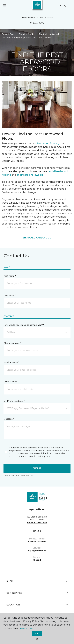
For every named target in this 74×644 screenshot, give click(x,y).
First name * (10, 276)
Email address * (11, 362)
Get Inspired (37, 593)
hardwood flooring (48, 143)
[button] (60, 6)
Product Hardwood (49, 34)
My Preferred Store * (14, 401)
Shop (37, 581)
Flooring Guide (26, 34)
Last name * (10, 295)
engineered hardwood (30, 175)
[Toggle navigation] (4, 6)
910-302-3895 (37, 23)
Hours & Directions (37, 522)
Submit (37, 468)
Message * (9, 419)
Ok (37, 633)
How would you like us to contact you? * (24, 325)
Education (37, 605)
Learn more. (26, 628)
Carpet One (8, 34)
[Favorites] (65, 6)
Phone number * (12, 343)
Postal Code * (10, 382)
